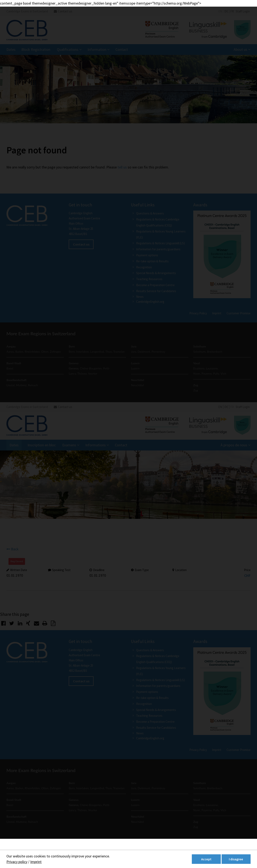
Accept (206, 859)
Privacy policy (17, 862)
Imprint (36, 862)
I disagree (236, 859)
